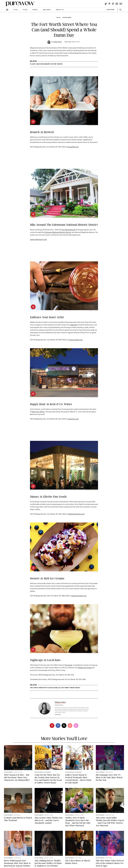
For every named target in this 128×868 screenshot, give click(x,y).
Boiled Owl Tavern (85, 668)
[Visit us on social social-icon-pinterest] (109, 4)
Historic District (65, 232)
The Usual (68, 665)
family (35, 10)
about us (60, 10)
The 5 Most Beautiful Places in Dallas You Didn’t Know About (55, 688)
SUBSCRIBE (110, 10)
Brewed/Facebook (93, 126)
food (25, 10)
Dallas (59, 18)
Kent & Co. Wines (38, 412)
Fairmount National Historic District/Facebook (85, 218)
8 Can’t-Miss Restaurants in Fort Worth (46, 64)
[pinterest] (33, 122)
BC (71, 230)
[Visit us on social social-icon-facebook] (113, 4)
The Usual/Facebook (93, 654)
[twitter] (64, 726)
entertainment (67, 18)
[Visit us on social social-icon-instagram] (117, 4)
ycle (74, 230)
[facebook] (58, 726)
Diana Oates (58, 42)
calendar (73, 325)
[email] (76, 726)
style (16, 10)
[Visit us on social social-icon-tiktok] (106, 4)
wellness (47, 10)
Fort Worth (66, 230)
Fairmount (49, 232)
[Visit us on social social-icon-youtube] (121, 4)
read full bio (58, 714)
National (56, 232)
